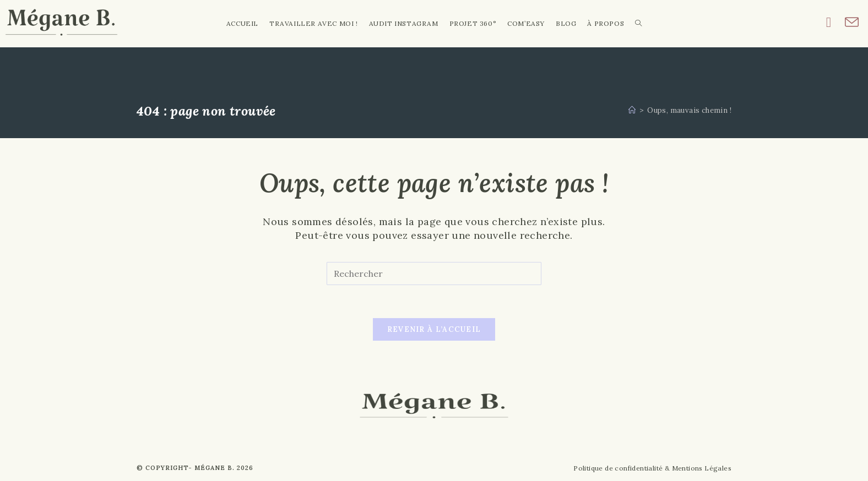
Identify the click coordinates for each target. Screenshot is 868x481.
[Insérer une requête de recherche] (434, 274)
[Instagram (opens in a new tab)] (836, 22)
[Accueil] (632, 110)
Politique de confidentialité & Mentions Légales (652, 468)
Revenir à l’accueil (434, 329)
